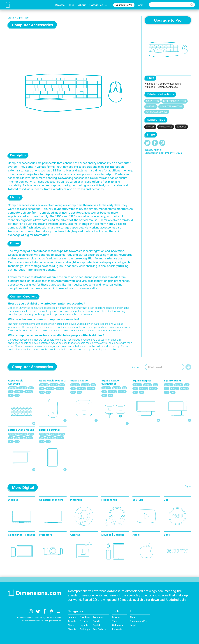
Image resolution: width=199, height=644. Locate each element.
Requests (117, 629)
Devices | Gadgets (113, 535)
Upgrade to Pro (124, 5)
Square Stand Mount (21, 430)
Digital (11, 18)
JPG (11, 392)
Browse (60, 5)
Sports (96, 621)
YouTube (138, 500)
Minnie (158, 150)
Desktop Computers (175, 101)
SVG (31, 388)
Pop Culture (99, 629)
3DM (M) (29, 392)
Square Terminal (49, 430)
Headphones (109, 500)
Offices (150, 127)
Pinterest (76, 500)
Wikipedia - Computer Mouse (161, 87)
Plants (71, 625)
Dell (166, 500)
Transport (98, 617)
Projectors (46, 535)
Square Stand (172, 381)
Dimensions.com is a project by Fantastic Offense (39, 618)
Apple (136, 535)
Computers (152, 101)
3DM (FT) (19, 392)
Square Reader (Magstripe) (111, 382)
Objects (72, 629)
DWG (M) (23, 388)
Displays (13, 500)
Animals (72, 621)
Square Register (142, 381)
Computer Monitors (171, 107)
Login (140, 5)
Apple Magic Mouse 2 (52, 381)
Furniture (85, 617)
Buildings (85, 629)
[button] (137, 367)
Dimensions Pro (139, 621)
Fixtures (84, 621)
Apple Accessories (157, 112)
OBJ (11, 396)
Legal (133, 625)
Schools (181, 127)
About (82, 5)
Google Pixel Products (22, 535)
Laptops (151, 107)
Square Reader (80, 381)
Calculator (118, 625)
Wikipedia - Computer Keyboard (163, 84)
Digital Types (23, 18)
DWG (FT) (13, 388)
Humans (72, 617)
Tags (71, 5)
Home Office (166, 127)
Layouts (84, 625)
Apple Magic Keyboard (16, 382)
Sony (167, 535)
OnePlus (75, 535)
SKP (17, 396)
